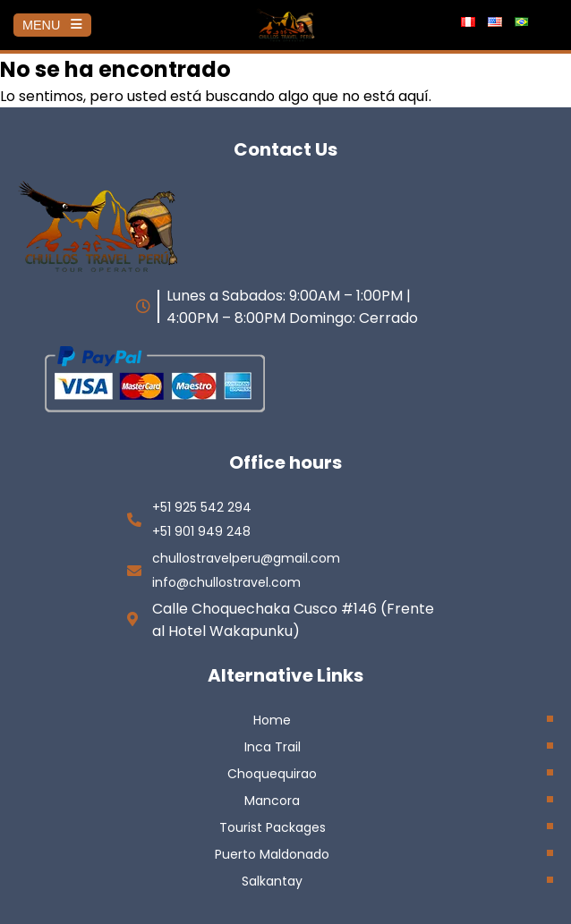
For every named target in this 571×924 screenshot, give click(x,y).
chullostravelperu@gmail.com (246, 558)
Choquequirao (272, 774)
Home (272, 720)
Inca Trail (273, 747)
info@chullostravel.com (226, 582)
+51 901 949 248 (201, 531)
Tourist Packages (273, 827)
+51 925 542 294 (202, 507)
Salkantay (272, 881)
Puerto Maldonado (272, 854)
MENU (52, 25)
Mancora (272, 801)
